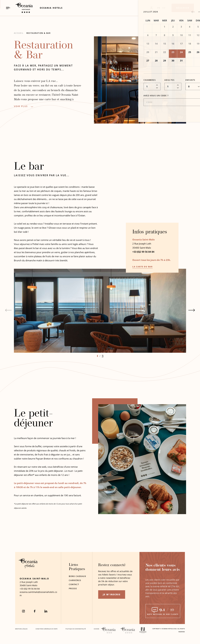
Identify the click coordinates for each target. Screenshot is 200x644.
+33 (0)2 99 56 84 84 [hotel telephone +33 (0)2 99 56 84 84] (143, 253)
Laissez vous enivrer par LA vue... (42, 176)
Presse (73, 589)
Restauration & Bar (39, 33)
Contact (74, 584)
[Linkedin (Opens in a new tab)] (46, 611)
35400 (23, 585)
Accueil (19, 33)
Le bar (29, 168)
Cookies (97, 629)
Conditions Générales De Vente (47, 629)
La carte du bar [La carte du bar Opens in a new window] (143, 267)
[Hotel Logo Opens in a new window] (28, 567)
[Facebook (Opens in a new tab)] (35, 611)
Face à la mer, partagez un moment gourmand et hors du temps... (43, 68)
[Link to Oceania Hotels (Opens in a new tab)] (51, 8)
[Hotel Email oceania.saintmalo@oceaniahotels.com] (39, 594)
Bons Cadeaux (77, 576)
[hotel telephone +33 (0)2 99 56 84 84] (30, 589)
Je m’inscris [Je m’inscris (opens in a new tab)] (112, 594)
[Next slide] (192, 311)
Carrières (75, 580)
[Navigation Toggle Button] (8, 8)
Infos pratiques (150, 233)
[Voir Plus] (24, 106)
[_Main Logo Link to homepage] (21, 8)
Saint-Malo (32, 585)
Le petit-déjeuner (34, 419)
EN (164, 8)
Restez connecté (112, 565)
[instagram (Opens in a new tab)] (23, 611)
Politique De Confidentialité (76, 629)
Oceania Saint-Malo (34, 579)
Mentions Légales (21, 629)
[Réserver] (183, 8)
